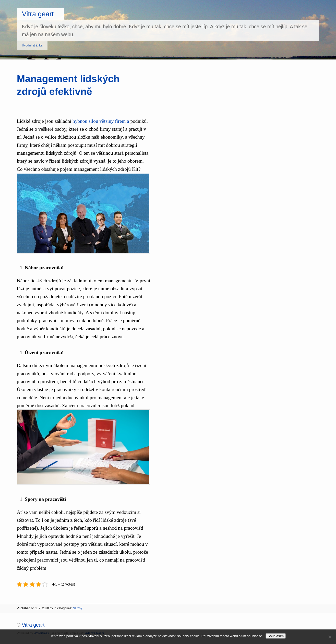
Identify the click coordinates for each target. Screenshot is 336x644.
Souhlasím (276, 636)
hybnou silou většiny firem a (101, 121)
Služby (78, 608)
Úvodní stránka (32, 45)
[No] (330, 637)
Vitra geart (38, 14)
